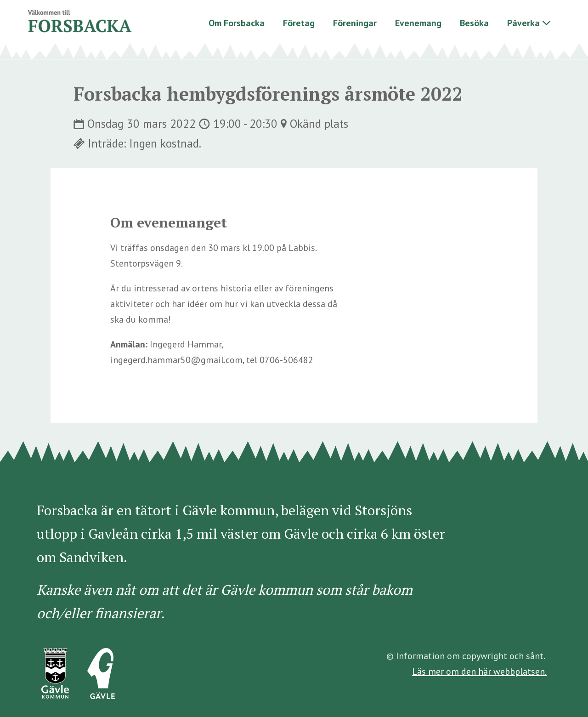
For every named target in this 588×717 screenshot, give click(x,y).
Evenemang (418, 23)
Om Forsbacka (237, 23)
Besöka (474, 23)
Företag (299, 23)
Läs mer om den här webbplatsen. (479, 671)
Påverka (523, 23)
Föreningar (355, 23)
